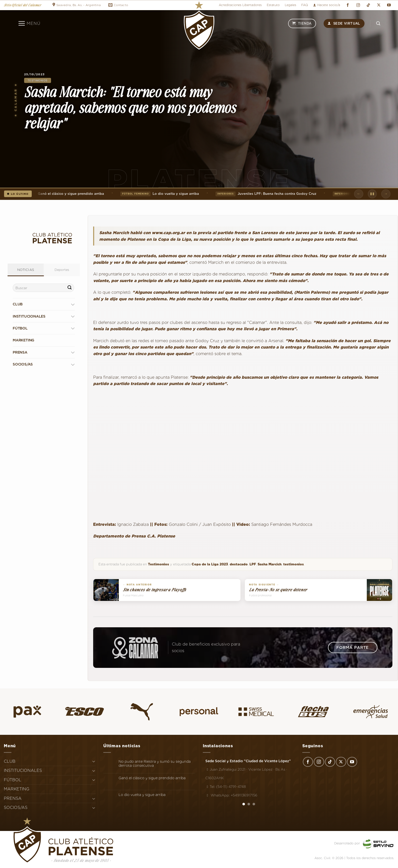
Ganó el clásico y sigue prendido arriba (55, 194)
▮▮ (372, 194)
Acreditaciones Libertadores (240, 5)
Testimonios (38, 80)
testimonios (294, 564)
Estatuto (273, 5)
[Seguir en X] (379, 5)
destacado (239, 564)
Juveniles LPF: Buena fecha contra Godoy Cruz (267, 194)
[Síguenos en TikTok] (368, 5)
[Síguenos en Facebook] (348, 5)
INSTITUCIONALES (29, 316)
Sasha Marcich (270, 564)
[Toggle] (73, 304)
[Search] (378, 23)
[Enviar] (70, 288)
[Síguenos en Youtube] (389, 5)
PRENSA (20, 352)
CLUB (18, 304)
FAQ (305, 5)
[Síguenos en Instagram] (358, 5)
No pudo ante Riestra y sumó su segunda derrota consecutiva (155, 764)
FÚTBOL (20, 328)
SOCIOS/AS (23, 364)
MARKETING (23, 340)
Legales (291, 5)
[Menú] (29, 23)
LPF (253, 564)
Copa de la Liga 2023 (210, 564)
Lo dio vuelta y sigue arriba (161, 194)
